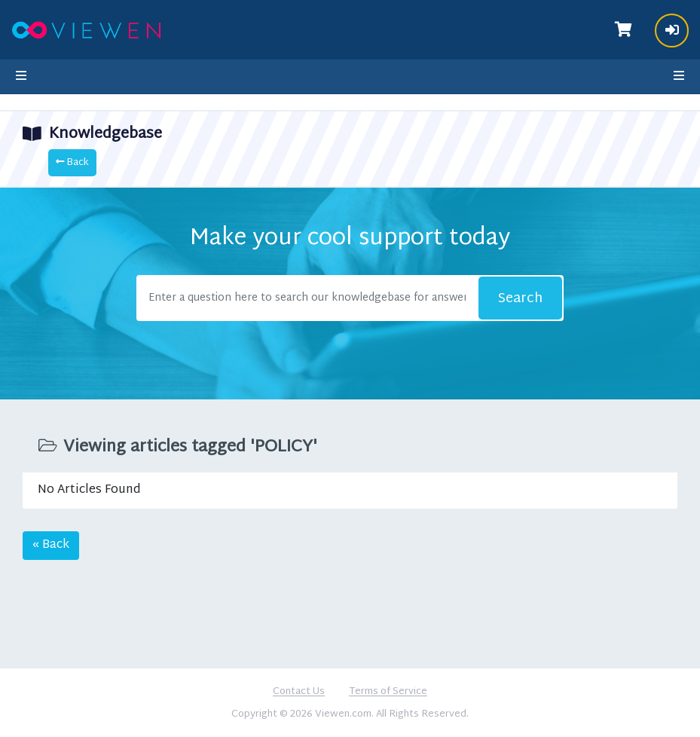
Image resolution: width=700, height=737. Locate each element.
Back (72, 163)
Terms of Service (388, 693)
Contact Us (299, 693)
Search (520, 299)
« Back (51, 545)
